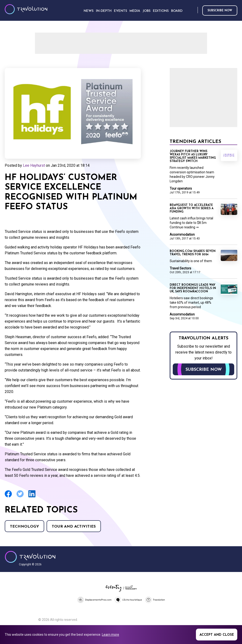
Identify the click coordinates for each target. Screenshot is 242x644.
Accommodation (182, 235)
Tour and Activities (74, 527)
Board (177, 11)
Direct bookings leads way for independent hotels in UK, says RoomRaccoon (193, 288)
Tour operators (181, 188)
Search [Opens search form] (193, 10)
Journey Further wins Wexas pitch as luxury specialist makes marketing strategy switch (193, 156)
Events (121, 11)
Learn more (110, 635)
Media (135, 11)
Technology (24, 527)
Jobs (147, 11)
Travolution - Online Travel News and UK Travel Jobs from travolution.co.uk (30, 557)
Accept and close (217, 635)
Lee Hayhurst (34, 165)
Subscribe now (220, 11)
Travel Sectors (180, 268)
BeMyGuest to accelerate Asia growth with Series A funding (192, 209)
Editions (161, 11)
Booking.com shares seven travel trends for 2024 (193, 253)
